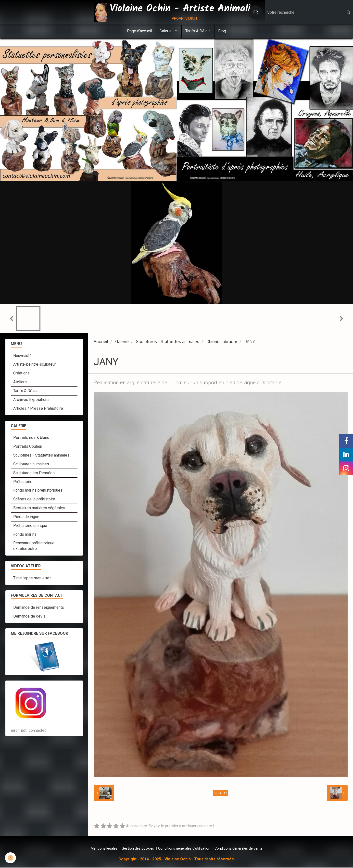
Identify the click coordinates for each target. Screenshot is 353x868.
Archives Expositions (31, 400)
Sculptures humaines (31, 465)
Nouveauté (22, 356)
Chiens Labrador (222, 342)
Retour (221, 794)
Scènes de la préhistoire (34, 500)
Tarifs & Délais (198, 31)
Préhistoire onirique (30, 526)
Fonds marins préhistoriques (38, 491)
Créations (21, 374)
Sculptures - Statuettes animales (168, 342)
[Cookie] (10, 858)
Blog (222, 31)
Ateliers (20, 382)
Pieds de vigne (26, 517)
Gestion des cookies (138, 849)
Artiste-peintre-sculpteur (34, 365)
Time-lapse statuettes (32, 578)
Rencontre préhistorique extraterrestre (34, 546)
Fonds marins (25, 535)
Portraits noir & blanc (31, 438)
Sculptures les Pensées (34, 473)
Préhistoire (23, 482)
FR (256, 12)
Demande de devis (29, 617)
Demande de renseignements (39, 608)
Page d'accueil (139, 31)
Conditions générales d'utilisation (184, 849)
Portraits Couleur (28, 447)
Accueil (101, 342)
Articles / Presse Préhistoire (38, 409)
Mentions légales (104, 849)
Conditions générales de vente (239, 849)
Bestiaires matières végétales (39, 508)
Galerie (166, 31)
